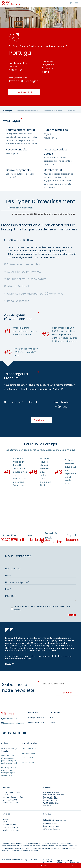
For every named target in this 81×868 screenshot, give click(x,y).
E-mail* (34, 402)
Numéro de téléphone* (61, 405)
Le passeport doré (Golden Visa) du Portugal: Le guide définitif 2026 (9, 772)
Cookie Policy (66, 861)
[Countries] (71, 3)
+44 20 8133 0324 (11, 800)
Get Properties (28, 762)
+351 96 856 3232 (51, 803)
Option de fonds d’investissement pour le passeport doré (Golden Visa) (9, 759)
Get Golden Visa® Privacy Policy (48, 861)
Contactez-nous (41, 865)
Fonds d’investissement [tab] (21, 208)
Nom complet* (13, 402)
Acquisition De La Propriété (23, 272)
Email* (9, 575)
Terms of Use (60, 861)
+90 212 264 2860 (51, 826)
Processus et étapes (53, 111)
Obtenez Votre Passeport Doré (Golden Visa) (34, 294)
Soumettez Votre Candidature (25, 279)
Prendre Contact (24, 92)
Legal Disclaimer (75, 861)
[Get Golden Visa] (12, 5)
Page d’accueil (21, 46)
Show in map (48, 806)
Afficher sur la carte (11, 803)
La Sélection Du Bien (18, 240)
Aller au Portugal (16, 286)
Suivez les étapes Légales (22, 264)
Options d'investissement (28, 111)
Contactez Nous (28, 753)
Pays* (8, 589)
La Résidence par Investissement (48, 46)
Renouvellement (16, 301)
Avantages (7, 111)
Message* (10, 596)
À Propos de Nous (29, 748)
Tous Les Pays (27, 758)
